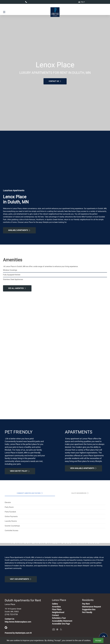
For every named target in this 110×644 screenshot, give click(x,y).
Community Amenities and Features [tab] (30, 493)
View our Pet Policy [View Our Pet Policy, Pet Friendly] (20, 471)
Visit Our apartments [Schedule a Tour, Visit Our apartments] (21, 619)
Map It (82, 2)
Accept (98, 640)
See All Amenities (17, 288)
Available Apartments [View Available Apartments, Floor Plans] (19, 230)
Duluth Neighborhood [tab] (80, 493)
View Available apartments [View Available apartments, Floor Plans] (83, 468)
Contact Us (55, 81)
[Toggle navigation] (4, 12)
